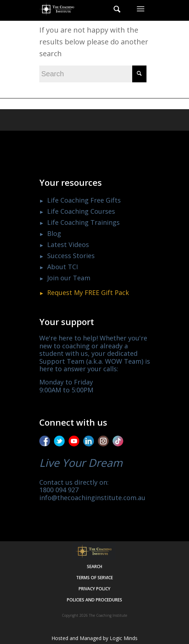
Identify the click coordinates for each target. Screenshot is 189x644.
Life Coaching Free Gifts (84, 200)
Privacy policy (94, 589)
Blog (54, 233)
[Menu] (141, 9)
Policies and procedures (94, 600)
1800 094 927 (59, 490)
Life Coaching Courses (81, 211)
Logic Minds (124, 638)
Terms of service (94, 578)
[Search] (113, 9)
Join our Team (69, 278)
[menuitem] (113, 9)
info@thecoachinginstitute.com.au (92, 498)
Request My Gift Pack (88, 292)
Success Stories (71, 256)
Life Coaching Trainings (83, 222)
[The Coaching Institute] (84, 9)
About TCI (63, 267)
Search (94, 566)
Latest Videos (68, 244)
